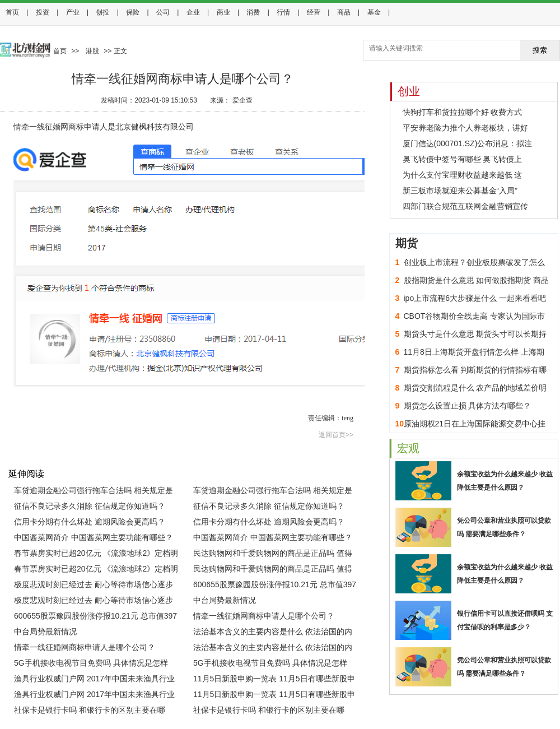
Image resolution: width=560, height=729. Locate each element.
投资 (43, 12)
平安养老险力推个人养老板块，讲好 (465, 128)
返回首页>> (336, 435)
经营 (314, 12)
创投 (102, 12)
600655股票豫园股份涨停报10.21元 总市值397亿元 (275, 586)
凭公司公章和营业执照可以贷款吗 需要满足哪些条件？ (504, 527)
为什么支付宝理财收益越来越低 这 (463, 175)
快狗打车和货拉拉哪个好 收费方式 (463, 112)
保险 (133, 12)
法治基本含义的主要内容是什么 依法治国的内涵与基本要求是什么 (273, 633)
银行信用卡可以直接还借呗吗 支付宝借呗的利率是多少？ (505, 620)
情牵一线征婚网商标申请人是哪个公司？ (264, 616)
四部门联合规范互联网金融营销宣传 (465, 206)
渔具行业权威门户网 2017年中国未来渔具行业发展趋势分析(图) (94, 680)
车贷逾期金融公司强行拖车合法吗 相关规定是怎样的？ (94, 492)
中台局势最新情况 (225, 600)
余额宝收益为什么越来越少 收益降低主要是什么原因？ (505, 481)
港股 (92, 51)
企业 (193, 12)
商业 (223, 12)
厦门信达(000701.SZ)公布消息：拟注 (468, 143)
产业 (73, 12)
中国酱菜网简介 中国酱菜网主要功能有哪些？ (94, 537)
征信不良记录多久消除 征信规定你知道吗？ (90, 506)
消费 (253, 12)
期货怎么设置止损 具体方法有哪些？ (468, 406)
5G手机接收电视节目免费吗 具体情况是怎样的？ (91, 665)
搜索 (540, 50)
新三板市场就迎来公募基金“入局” (460, 191)
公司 (163, 12)
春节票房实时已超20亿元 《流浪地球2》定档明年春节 (96, 555)
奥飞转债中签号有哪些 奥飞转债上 (463, 159)
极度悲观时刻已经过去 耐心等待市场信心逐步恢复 (94, 586)
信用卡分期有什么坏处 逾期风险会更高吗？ (90, 522)
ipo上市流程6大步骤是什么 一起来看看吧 (475, 298)
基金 (374, 12)
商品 (344, 12)
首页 (12, 12)
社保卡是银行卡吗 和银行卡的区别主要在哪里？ (90, 712)
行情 (283, 12)
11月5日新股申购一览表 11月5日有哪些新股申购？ (274, 680)
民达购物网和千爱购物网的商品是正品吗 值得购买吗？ (273, 555)
